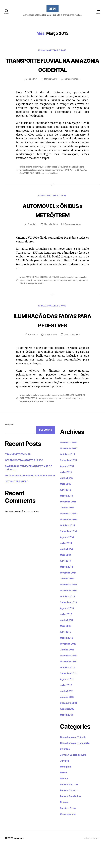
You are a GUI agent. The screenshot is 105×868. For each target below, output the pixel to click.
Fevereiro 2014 (68, 595)
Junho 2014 (66, 572)
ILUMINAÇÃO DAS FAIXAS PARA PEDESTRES (53, 338)
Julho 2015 (66, 495)
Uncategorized (68, 837)
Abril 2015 (66, 513)
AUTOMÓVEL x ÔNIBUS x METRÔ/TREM (52, 223)
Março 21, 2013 (51, 92)
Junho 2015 (66, 501)
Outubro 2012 (67, 690)
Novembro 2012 (69, 684)
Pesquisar (9, 447)
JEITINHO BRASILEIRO (17, 504)
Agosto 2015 (67, 489)
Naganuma (20, 861)
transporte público (52, 186)
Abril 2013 (66, 655)
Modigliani (66, 789)
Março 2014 (66, 590)
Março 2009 (67, 738)
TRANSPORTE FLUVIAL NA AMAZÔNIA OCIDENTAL (52, 73)
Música (64, 801)
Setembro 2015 (68, 483)
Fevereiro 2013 (68, 667)
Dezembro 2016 (69, 465)
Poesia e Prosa (68, 831)
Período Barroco (69, 807)
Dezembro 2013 (69, 607)
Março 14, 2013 (51, 238)
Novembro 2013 (69, 613)
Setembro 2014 (68, 554)
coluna (29, 180)
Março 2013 (66, 661)
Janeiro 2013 (67, 672)
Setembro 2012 (68, 696)
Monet (63, 795)
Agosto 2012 (67, 702)
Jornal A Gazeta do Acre (52, 54)
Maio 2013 (66, 649)
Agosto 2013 (67, 631)
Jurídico (65, 784)
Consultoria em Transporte (75, 766)
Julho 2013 (66, 637)
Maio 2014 (66, 578)
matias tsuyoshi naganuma (32, 183)
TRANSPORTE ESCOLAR (18, 477)
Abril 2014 (66, 584)
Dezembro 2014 (69, 536)
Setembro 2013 (68, 625)
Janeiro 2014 (67, 601)
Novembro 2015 (69, 471)
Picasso (64, 825)
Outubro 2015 (67, 477)
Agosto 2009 (67, 732)
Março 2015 (66, 519)
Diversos (65, 772)
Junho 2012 (66, 714)
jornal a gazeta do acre (75, 180)
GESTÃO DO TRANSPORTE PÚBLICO (24, 483)
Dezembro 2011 (68, 726)
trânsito (59, 183)
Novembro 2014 (69, 542)
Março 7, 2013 (51, 358)
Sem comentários (73, 92)
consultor (47, 180)
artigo (22, 180)
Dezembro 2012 (69, 678)
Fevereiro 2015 (68, 524)
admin (34, 92)
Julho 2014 (66, 566)
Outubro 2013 (67, 619)
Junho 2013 (66, 643)
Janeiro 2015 (67, 530)
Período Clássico (69, 813)
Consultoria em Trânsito (73, 760)
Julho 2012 (66, 708)
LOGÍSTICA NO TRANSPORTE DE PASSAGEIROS (30, 498)
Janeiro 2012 (67, 720)
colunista (38, 180)
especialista (58, 180)
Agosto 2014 (67, 560)
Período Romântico (70, 819)
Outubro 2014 (67, 548)
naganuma (50, 183)
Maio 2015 (66, 507)
